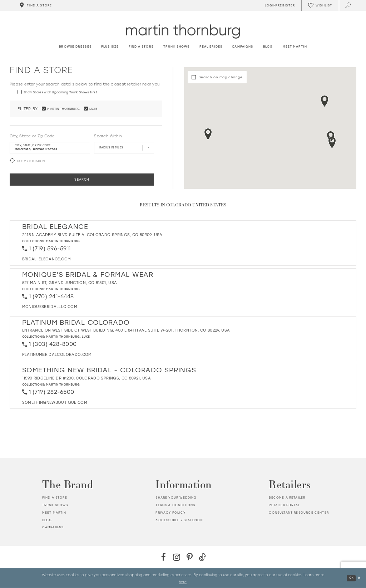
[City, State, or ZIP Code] (50, 148)
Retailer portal (284, 505)
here (183, 582)
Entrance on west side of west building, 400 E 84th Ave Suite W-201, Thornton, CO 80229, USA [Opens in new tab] (126, 330)
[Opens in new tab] (47, 259)
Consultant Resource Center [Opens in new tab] (299, 513)
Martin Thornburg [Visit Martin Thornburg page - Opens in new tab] (63, 241)
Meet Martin (54, 513)
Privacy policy (170, 513)
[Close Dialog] (359, 578)
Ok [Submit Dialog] (352, 578)
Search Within (108, 136)
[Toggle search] (348, 5)
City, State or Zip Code (32, 136)
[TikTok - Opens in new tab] (202, 557)
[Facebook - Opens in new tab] (164, 557)
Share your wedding (176, 498)
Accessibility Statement (180, 520)
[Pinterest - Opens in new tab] (190, 557)
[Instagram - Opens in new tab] (176, 557)
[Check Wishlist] (320, 5)
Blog (47, 520)
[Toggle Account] (279, 5)
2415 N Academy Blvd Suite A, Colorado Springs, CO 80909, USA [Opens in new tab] (92, 235)
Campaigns (53, 527)
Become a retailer (287, 498)
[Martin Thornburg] (183, 31)
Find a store (55, 498)
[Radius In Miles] (124, 148)
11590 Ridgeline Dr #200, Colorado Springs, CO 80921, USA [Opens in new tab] (87, 378)
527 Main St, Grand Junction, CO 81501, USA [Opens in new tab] (70, 283)
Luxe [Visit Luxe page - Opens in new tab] (86, 337)
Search (82, 179)
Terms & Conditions (175, 505)
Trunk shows (55, 505)
